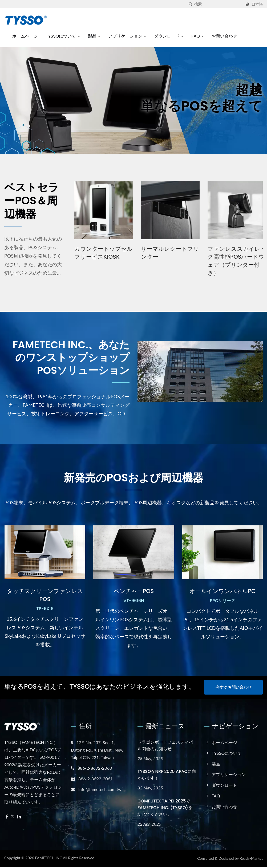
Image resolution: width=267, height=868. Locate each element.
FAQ (197, 36)
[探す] (190, 4)
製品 (94, 36)
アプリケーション (127, 36)
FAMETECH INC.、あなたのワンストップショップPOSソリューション (68, 358)
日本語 (257, 4)
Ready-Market (251, 860)
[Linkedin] (19, 818)
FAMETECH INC (48, 859)
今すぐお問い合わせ (234, 689)
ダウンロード (169, 36)
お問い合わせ (224, 36)
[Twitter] (13, 818)
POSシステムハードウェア (100, 253)
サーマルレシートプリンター (233, 253)
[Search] (218, 4)
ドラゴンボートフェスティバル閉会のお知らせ (165, 747)
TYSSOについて (63, 36)
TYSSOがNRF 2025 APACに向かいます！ (167, 776)
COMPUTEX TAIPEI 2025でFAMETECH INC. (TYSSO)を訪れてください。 (165, 809)
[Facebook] (7, 818)
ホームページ (25, 36)
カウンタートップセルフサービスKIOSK (167, 253)
